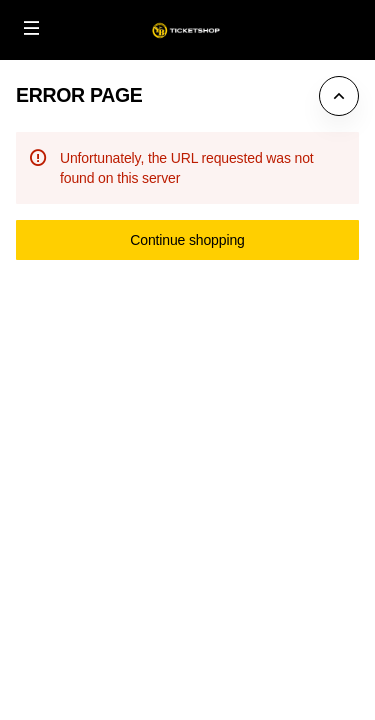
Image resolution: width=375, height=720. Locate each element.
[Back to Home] (187, 30)
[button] (32, 28)
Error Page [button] (79, 95)
